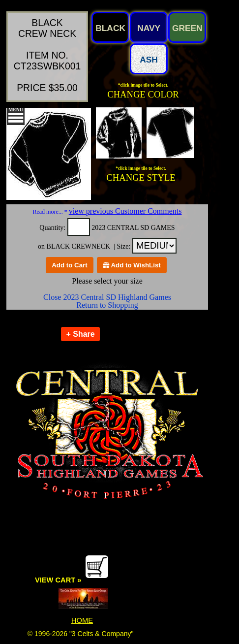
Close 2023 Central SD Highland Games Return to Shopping (107, 301)
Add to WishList (132, 265)
